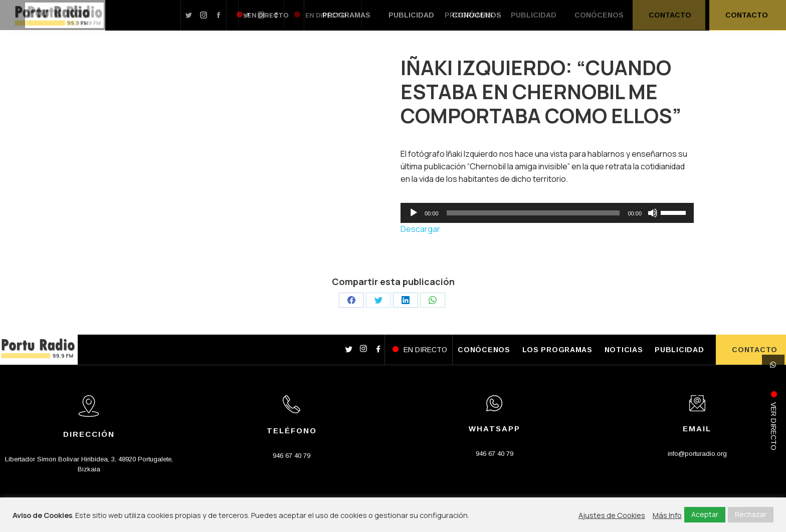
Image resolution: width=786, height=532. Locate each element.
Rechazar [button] (751, 514)
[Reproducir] (414, 213)
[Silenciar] (653, 213)
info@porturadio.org (697, 454)
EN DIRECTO (425, 350)
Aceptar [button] (705, 514)
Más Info (667, 515)
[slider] (533, 213)
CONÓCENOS (484, 350)
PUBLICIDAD (679, 350)
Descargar (420, 229)
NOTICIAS (624, 350)
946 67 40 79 (291, 456)
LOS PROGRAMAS (557, 350)
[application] (547, 213)
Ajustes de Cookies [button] (612, 515)
